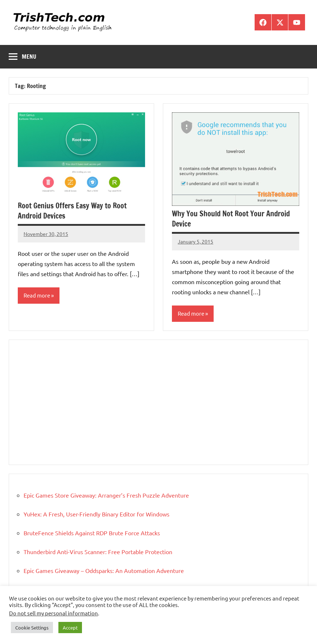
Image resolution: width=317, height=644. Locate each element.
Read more (37, 295)
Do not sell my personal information (53, 613)
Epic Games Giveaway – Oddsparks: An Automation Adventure (104, 570)
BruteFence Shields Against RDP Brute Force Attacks (92, 533)
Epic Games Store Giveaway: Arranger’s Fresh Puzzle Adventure (106, 495)
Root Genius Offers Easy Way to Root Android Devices (72, 211)
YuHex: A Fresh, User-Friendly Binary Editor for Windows (96, 514)
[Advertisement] (158, 402)
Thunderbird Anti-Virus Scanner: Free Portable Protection (98, 552)
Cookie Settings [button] (32, 628)
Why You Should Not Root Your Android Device (231, 219)
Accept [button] (70, 628)
